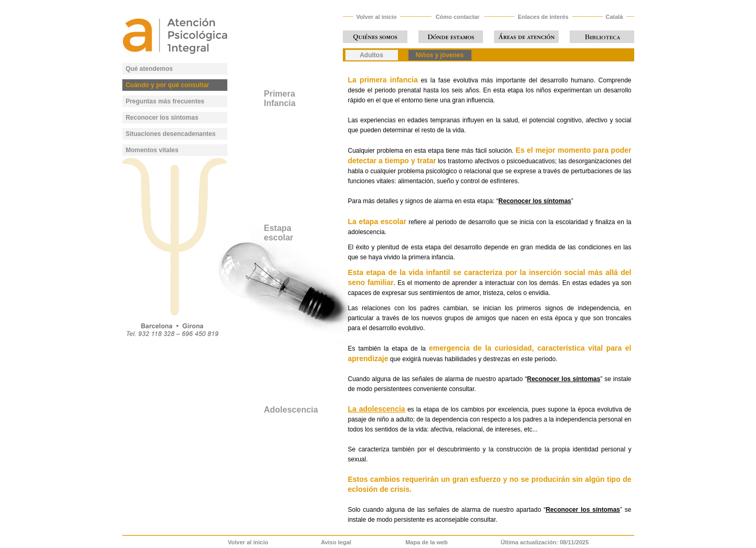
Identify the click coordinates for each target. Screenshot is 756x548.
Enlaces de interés (543, 17)
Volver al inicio (377, 17)
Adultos (371, 55)
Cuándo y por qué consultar (167, 85)
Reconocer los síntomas (162, 118)
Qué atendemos (149, 69)
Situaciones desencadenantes (170, 134)
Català (614, 17)
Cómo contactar (458, 17)
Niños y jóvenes (440, 55)
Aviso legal (336, 542)
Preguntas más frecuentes (165, 101)
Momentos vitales (152, 150)
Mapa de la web (427, 542)
